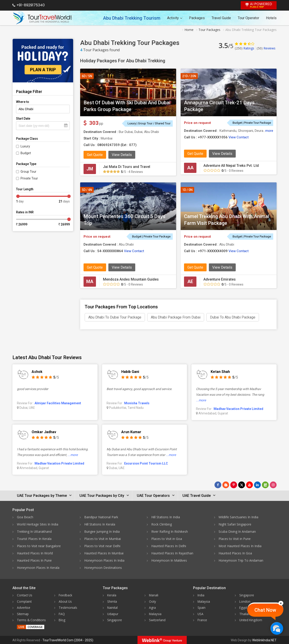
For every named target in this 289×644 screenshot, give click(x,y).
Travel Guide (221, 18)
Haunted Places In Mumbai (104, 553)
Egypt (243, 607)
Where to (23, 102)
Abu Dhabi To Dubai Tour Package (115, 317)
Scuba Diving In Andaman (237, 531)
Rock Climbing (162, 524)
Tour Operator (248, 18)
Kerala (112, 595)
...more (201, 400)
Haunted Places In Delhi (169, 546)
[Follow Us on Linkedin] (257, 485)
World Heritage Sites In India (38, 524)
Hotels (271, 18)
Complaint (24, 601)
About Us (65, 601)
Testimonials (68, 607)
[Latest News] (226, 485)
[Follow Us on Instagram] (273, 485)
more (269, 131)
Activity (175, 18)
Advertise (24, 607)
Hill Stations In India (166, 517)
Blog (62, 620)
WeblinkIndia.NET (264, 640)
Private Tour (29, 178)
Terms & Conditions (32, 620)
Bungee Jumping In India (102, 531)
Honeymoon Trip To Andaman (241, 560)
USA (201, 613)
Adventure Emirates (220, 279)
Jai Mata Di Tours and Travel (127, 167)
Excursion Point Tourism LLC (146, 463)
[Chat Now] (277, 628)
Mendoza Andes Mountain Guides (131, 279)
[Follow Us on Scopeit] (265, 485)
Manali (154, 595)
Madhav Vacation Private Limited (238, 409)
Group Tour (28, 172)
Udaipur (113, 613)
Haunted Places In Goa (235, 553)
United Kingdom (251, 620)
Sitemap (23, 613)
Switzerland (157, 620)
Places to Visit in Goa (167, 539)
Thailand (246, 613)
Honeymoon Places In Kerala (38, 568)
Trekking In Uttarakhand (34, 531)
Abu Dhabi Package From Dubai (176, 317)
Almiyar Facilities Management (58, 403)
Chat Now (265, 610)
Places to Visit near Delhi (102, 546)
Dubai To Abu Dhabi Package (233, 317)
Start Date (23, 119)
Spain (202, 607)
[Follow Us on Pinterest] (234, 485)
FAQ (62, 613)
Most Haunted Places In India (240, 546)
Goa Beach (25, 517)
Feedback (66, 595)
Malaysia (155, 613)
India (201, 595)
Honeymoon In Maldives (169, 560)
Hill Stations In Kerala (100, 524)
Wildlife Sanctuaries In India (238, 517)
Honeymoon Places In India (104, 560)
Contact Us (25, 595)
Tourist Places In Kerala (34, 539)
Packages (197, 18)
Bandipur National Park (101, 517)
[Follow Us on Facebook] (218, 485)
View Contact (239, 137)
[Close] (281, 603)
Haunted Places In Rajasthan (172, 553)
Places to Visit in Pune (235, 539)
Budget (26, 153)
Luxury (25, 146)
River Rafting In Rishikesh (170, 531)
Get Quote (95, 155)
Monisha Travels (137, 403)
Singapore (115, 620)
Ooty (153, 601)
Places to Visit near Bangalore (39, 546)
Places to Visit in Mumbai (103, 539)
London (245, 601)
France (203, 620)
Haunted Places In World (35, 553)
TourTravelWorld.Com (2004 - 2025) (68, 640)
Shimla (112, 601)
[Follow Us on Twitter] (242, 485)
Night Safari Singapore (235, 524)
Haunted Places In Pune (34, 560)
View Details (122, 155)
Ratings (245, 48)
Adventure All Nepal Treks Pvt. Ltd (231, 166)
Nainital (113, 607)
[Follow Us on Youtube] (249, 485)
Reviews (266, 48)
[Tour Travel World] (42, 18)
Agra (152, 607)
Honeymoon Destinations (103, 568)
